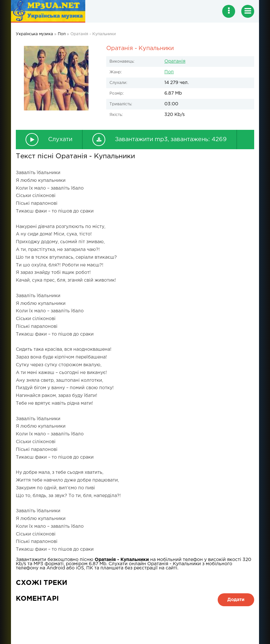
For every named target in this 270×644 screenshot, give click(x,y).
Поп (169, 72)
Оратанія (175, 61)
